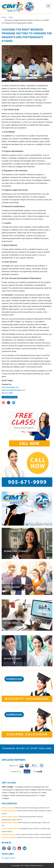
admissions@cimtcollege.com (13, 390)
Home (4, 17)
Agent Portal (8, 858)
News (11, 17)
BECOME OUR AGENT (13, 659)
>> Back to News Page (10, 397)
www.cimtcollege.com (10, 387)
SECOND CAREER (11, 623)
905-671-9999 (7, 393)
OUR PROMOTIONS (12, 587)
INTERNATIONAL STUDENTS (16, 551)
